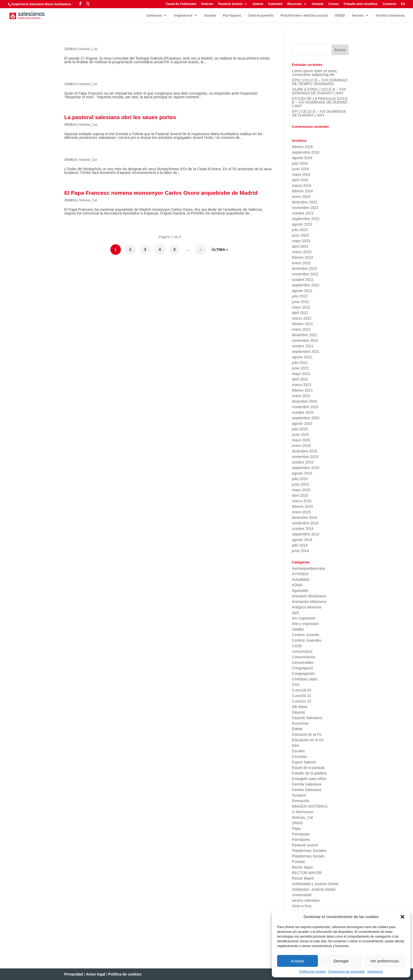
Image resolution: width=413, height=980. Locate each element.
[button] (402, 917)
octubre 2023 (303, 213)
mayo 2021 (301, 374)
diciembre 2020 (304, 401)
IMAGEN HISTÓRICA (310, 806)
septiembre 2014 (306, 534)
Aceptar (298, 961)
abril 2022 (300, 313)
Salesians (154, 16)
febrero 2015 (302, 506)
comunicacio (302, 651)
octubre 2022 (303, 280)
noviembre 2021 (305, 340)
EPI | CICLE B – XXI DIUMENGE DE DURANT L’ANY (319, 113)
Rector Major (302, 867)
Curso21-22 (301, 701)
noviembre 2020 (305, 407)
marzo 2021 (302, 385)
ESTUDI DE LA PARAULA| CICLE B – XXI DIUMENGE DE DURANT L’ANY (320, 102)
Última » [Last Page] (220, 250)
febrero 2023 (302, 257)
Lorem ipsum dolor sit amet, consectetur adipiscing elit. (315, 73)
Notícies (207, 4)
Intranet (318, 4)
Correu (333, 4)
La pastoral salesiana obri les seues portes (120, 117)
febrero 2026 (302, 147)
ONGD (340, 16)
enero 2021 (301, 396)
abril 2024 (300, 180)
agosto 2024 (302, 158)
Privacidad (74, 974)
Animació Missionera (309, 596)
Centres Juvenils (261, 16)
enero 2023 (301, 263)
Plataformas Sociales (309, 851)
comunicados (303, 662)
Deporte (298, 712)
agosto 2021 (302, 357)
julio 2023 (300, 230)
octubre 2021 (303, 346)
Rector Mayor (303, 878)
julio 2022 (300, 296)
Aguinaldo (300, 591)
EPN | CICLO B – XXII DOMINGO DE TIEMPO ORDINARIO (320, 82)
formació (299, 795)
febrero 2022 (302, 324)
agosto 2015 (302, 473)
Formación (301, 801)
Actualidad (300, 579)
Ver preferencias (385, 961)
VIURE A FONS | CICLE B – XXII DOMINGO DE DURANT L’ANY (319, 91)
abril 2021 (300, 379)
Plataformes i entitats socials (304, 16)
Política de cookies (312, 972)
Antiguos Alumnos (307, 607)
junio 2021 (300, 368)
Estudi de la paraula (308, 768)
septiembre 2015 (306, 468)
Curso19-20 (301, 690)
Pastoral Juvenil (230, 4)
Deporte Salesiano (307, 718)
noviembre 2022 (305, 274)
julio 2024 (300, 163)
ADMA (297, 585)
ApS (295, 613)
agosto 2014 (302, 540)
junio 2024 (300, 169)
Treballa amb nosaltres (361, 4)
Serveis (358, 16)
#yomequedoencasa (308, 568)
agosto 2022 (302, 291)
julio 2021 (300, 363)
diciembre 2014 (304, 518)
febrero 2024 (302, 191)
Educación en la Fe (308, 740)
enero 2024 (301, 197)
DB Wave (300, 707)
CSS (296, 685)
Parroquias (301, 834)
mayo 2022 (301, 307)
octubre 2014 (303, 529)
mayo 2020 (301, 440)
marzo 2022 (302, 318)
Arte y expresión (305, 624)
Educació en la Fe (307, 734)
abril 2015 (300, 495)
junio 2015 (300, 484)
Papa (296, 828)
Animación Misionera (309, 602)
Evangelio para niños (309, 779)
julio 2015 (300, 479)
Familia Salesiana (306, 790)
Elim (295, 745)
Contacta (389, 4)
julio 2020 (300, 429)
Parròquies (232, 16)
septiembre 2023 (306, 219)
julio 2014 (300, 545)
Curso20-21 (301, 696)
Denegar (341, 961)
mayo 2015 (301, 490)
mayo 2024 (301, 174)
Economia (300, 723)
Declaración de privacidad (346, 972)
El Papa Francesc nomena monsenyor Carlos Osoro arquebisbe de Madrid (161, 193)
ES (403, 4)
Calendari (275, 4)
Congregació (302, 668)
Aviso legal (95, 974)
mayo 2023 (301, 241)
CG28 (297, 646)
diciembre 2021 (304, 335)
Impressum (375, 972)
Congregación (303, 674)
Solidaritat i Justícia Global (314, 889)
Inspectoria (183, 16)
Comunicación (304, 657)
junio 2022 (300, 302)
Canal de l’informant (181, 4)
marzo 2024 (302, 186)
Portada (298, 862)
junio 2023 (300, 235)
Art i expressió (304, 618)
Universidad (302, 895)
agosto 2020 (302, 423)
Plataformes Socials (308, 856)
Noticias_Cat (88, 49)
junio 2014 (300, 551)
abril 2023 (300, 246)
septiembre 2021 (306, 352)
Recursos (295, 4)
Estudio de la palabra (309, 773)
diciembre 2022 (304, 269)
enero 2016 (301, 446)
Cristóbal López (305, 679)
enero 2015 (301, 512)
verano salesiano (306, 900)
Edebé (297, 729)
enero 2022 (301, 329)
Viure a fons (302, 906)
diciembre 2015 (304, 451)
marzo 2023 (302, 252)
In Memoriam (303, 812)
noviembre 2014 (305, 523)
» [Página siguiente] (201, 250)
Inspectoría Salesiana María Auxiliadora (41, 4)
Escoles (210, 16)
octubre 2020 (303, 412)
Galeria (258, 4)
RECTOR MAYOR (307, 873)
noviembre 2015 (305, 457)
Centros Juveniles (306, 640)
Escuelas (299, 757)
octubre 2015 (303, 462)
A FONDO (300, 574)
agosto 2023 (302, 224)
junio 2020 (300, 435)
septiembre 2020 (306, 418)
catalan (298, 629)
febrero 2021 (302, 390)
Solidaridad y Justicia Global (315, 884)
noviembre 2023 (305, 208)
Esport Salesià (304, 762)
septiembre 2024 (306, 152)
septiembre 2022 (306, 285)
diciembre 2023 (304, 202)
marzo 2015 (302, 501)
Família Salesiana (390, 16)
